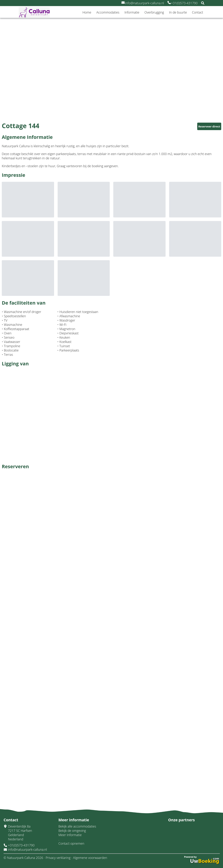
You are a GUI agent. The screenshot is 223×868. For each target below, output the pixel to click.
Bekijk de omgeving (72, 831)
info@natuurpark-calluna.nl (143, 3)
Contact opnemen (71, 843)
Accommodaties (108, 12)
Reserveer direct (209, 126)
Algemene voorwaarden (90, 858)
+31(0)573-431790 (183, 3)
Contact (198, 12)
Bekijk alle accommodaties (77, 826)
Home (87, 12)
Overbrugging (154, 12)
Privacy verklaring (58, 858)
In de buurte (178, 12)
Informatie (132, 12)
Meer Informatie (70, 835)
